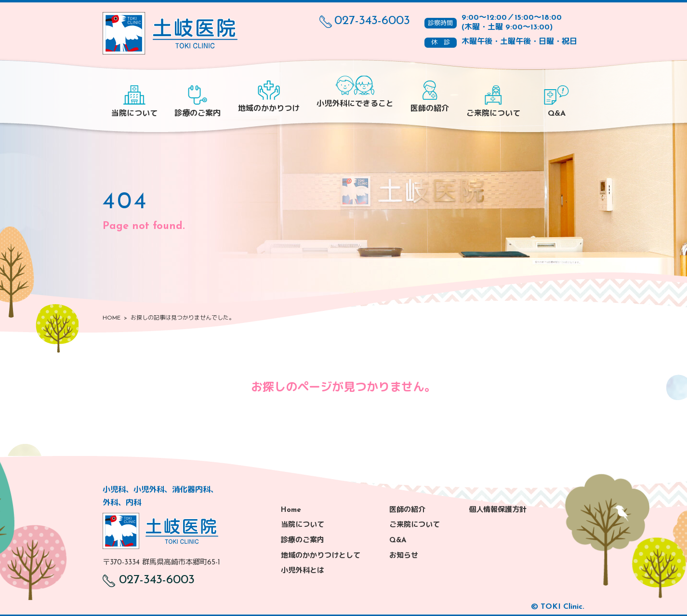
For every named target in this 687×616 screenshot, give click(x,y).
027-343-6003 (365, 21)
